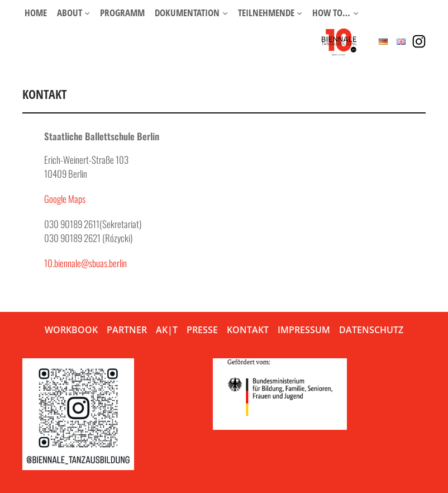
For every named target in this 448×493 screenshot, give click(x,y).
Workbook (71, 330)
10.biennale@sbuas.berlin (85, 263)
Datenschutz (371, 330)
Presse (202, 330)
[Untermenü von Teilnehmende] (299, 13)
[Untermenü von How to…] (356, 13)
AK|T (167, 330)
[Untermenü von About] (87, 13)
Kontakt (248, 330)
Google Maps (65, 199)
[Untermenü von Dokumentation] (225, 13)
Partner (127, 330)
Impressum (304, 330)
